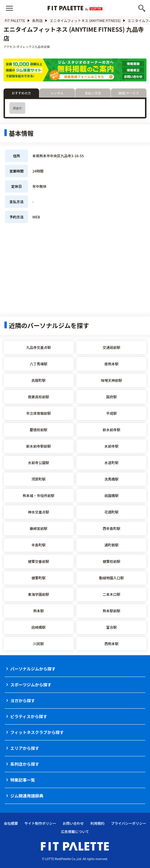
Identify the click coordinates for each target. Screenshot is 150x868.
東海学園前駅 (39, 594)
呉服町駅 (39, 380)
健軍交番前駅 (39, 561)
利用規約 (97, 823)
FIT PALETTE (15, 20)
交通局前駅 (111, 347)
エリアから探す (25, 748)
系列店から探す (25, 764)
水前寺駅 (111, 446)
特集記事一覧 (23, 780)
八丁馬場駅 (39, 364)
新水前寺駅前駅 (39, 446)
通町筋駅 (111, 545)
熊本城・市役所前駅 (39, 495)
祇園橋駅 (111, 495)
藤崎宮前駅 (39, 528)
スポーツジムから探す (31, 685)
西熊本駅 (111, 644)
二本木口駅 (111, 594)
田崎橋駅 (39, 627)
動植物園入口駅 (111, 578)
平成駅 (111, 413)
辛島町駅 (39, 545)
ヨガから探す (23, 700)
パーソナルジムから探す (33, 669)
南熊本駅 (111, 364)
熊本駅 (39, 611)
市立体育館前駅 (39, 413)
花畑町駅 (111, 512)
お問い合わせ (73, 823)
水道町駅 (111, 463)
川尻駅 (39, 644)
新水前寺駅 (111, 430)
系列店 (37, 20)
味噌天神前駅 (111, 380)
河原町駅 (39, 479)
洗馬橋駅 (111, 479)
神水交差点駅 (39, 512)
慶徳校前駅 (39, 430)
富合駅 (111, 627)
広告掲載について (75, 831)
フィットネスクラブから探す (37, 732)
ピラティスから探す (29, 716)
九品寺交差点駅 (39, 347)
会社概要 (11, 823)
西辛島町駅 (111, 528)
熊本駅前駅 (111, 611)
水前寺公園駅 (39, 463)
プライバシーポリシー (129, 823)
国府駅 (111, 397)
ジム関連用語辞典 (27, 796)
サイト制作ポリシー (40, 823)
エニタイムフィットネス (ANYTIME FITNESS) (85, 20)
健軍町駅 (39, 578)
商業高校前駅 (39, 397)
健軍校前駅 (111, 561)
